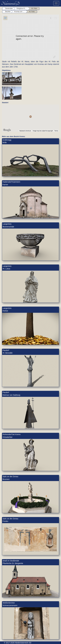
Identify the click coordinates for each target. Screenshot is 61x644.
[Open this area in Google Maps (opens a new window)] (7, 130)
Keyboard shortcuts (25, 131)
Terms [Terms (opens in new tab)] (56, 131)
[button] (30, 117)
